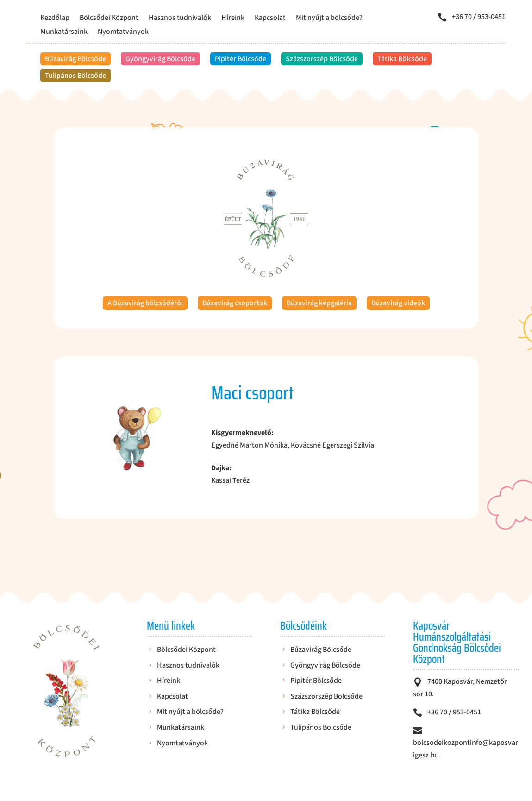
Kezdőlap (55, 19)
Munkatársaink (64, 32)
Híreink (233, 19)
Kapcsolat (270, 19)
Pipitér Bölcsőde (241, 59)
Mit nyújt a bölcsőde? (329, 19)
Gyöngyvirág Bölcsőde (160, 59)
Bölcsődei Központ (109, 19)
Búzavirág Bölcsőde (75, 59)
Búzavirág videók (398, 303)
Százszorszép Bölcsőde (322, 59)
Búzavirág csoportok (235, 303)
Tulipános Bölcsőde (75, 76)
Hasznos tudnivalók (180, 19)
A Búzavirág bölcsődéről (145, 303)
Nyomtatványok (123, 32)
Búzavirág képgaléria (319, 303)
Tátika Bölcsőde (402, 59)
